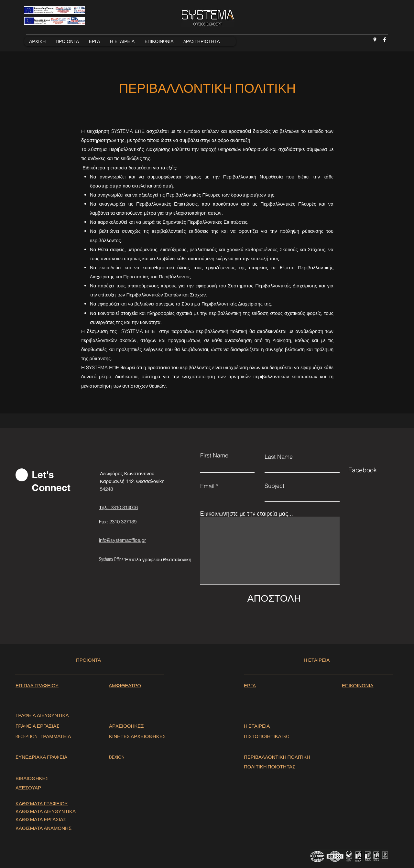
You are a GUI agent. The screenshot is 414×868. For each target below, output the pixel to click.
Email (207, 486)
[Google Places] (375, 40)
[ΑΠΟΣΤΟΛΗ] (274, 598)
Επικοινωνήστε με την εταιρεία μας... (247, 514)
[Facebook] (385, 40)
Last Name (279, 457)
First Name (214, 455)
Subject (274, 486)
